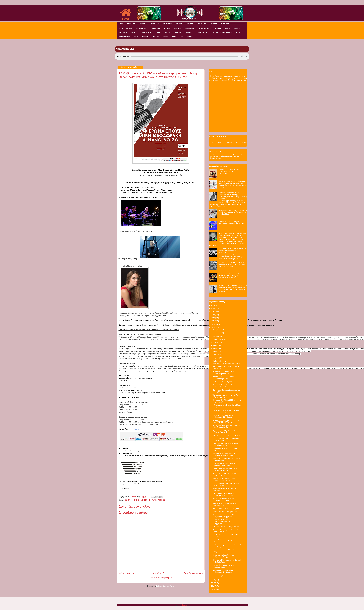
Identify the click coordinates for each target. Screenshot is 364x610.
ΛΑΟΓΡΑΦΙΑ (156, 28)
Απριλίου (216, 355)
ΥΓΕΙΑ (136, 37)
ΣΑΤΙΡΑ (159, 33)
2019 (213, 327)
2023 (213, 315)
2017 (213, 583)
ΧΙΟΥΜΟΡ (156, 37)
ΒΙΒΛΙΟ (121, 24)
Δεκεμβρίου (217, 330)
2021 (213, 321)
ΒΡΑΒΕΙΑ (143, 24)
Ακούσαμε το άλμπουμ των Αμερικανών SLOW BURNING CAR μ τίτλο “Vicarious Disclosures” (233, 276)
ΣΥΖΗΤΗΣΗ (178, 33)
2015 (213, 589)
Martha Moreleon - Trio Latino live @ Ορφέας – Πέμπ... (225, 489)
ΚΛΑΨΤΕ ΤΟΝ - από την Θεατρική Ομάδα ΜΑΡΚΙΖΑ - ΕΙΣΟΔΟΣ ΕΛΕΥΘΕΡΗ (231, 172)
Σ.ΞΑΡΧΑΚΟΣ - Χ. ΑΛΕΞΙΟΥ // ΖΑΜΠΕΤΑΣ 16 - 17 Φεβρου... (224, 494)
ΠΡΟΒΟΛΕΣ (135, 33)
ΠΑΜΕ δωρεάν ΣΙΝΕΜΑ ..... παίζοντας (226, 509)
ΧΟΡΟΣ (165, 37)
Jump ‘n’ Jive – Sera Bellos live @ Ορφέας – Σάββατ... (225, 505)
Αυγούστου (217, 342)
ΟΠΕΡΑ (228, 28)
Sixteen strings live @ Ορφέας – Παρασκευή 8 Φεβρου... (224, 556)
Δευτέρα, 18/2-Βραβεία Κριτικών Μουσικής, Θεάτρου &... (224, 479)
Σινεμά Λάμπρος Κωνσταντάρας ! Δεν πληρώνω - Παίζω (226, 411)
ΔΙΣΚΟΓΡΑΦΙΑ (154, 24)
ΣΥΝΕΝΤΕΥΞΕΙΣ (202, 33)
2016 (213, 586)
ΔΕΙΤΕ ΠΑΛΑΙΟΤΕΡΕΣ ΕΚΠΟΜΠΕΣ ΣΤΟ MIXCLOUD (228, 142)
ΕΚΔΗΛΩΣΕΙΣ (202, 24)
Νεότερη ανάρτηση (126, 573)
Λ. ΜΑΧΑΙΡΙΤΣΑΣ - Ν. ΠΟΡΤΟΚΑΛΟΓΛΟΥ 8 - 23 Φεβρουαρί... (223, 522)
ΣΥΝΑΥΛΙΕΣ (189, 33)
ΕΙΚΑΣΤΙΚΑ (190, 24)
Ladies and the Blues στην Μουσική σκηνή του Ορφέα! (225, 444)
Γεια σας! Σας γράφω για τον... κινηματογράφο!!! (223, 566)
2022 (213, 318)
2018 (213, 580)
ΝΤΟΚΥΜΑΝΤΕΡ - (205, 28)
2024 (213, 312)
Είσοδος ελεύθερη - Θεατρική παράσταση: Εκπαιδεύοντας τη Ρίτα (231, 223)
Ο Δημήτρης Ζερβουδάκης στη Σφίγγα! (226, 364)
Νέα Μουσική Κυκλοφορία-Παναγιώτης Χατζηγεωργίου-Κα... (226, 426)
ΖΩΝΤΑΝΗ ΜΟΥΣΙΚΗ (125, 28)
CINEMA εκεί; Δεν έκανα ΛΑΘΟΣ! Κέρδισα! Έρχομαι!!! (224, 378)
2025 (213, 308)
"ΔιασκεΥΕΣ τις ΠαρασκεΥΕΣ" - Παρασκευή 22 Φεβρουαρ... (224, 416)
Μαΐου (215, 352)
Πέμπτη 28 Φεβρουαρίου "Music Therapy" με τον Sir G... (224, 373)
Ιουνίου (216, 348)
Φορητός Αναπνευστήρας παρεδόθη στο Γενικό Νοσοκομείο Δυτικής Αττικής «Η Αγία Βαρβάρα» (233, 212)
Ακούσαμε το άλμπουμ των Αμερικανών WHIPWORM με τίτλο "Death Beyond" (233, 234)
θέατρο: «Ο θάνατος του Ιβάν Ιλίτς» (225, 512)
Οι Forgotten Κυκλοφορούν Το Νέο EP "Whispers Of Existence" (232, 250)
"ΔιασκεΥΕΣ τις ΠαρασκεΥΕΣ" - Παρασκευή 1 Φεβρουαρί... (224, 571)
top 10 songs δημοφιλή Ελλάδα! (224, 382)
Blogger (185, 605)
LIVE (181, 37)
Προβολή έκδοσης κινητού (161, 578)
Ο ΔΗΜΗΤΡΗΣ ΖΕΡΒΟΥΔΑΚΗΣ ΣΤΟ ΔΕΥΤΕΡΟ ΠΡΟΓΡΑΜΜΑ (226, 421)
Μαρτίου (216, 358)
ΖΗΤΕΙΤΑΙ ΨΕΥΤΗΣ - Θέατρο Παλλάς (226, 527)
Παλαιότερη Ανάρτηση (193, 573)
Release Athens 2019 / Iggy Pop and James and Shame (225, 469)
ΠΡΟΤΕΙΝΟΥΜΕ (147, 33)
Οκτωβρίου (217, 336)
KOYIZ (174, 37)
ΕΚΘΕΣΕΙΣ (214, 24)
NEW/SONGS (191, 37)
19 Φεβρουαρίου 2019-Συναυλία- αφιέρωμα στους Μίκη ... (224, 464)
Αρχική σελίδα (159, 573)
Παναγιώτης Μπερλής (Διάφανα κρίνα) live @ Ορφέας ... (226, 391)
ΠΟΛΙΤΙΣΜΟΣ (123, 33)
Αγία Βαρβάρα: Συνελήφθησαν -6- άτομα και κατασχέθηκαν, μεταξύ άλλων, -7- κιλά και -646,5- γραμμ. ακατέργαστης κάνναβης (233, 288)
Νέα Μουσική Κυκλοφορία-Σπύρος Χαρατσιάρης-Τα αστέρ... (225, 500)
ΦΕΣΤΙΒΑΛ (145, 37)
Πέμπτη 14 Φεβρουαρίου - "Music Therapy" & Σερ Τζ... (224, 474)
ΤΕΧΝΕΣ (239, 33)
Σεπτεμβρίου (218, 339)
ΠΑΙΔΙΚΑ (237, 28)
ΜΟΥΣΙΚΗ (178, 28)
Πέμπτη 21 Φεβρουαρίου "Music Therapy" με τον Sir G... (224, 431)
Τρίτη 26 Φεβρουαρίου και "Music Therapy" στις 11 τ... (224, 386)
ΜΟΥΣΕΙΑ (167, 28)
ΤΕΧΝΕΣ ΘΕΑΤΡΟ (124, 37)
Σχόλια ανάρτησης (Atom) (165, 586)
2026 (213, 305)
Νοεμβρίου (217, 333)
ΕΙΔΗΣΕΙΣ (179, 24)
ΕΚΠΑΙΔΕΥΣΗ (225, 24)
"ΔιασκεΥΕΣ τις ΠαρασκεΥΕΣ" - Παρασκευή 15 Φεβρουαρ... (224, 454)
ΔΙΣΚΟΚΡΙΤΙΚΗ (168, 24)
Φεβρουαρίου (218, 361)
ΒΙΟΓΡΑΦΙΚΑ (131, 24)
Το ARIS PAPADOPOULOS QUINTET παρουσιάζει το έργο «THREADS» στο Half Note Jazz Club (232, 264)
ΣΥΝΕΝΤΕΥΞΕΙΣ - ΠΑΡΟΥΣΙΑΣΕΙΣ (222, 33)
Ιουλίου (216, 345)
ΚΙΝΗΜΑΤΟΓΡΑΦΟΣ (142, 28)
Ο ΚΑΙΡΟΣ (218, 28)
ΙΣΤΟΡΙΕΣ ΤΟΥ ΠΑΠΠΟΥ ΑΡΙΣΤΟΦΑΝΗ (227, 435)
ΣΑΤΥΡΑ (168, 33)
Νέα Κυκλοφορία (190, 28)
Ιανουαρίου (217, 576)
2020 (213, 324)
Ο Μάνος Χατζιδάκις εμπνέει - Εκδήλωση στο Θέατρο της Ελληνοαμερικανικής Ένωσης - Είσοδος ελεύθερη (233, 196)
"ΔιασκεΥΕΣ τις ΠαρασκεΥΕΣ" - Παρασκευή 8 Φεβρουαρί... (224, 516)
